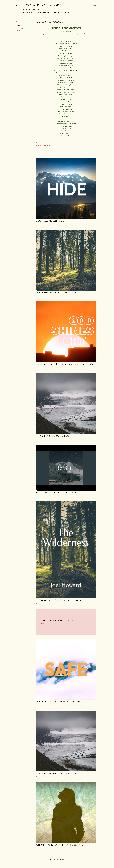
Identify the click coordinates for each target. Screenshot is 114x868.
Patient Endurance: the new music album (59, 845)
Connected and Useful (43, 5)
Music (31, 13)
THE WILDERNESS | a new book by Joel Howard (61, 600)
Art (35, 13)
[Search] (95, 5)
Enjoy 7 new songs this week (57, 620)
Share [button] (18, 21)
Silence (18, 31)
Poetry (25, 13)
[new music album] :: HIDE (50, 221)
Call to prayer (20, 28)
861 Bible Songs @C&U (61, 13)
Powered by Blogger (57, 860)
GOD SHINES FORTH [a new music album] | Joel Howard (65, 364)
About (49, 13)
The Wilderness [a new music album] (56, 293)
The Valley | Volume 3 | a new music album (59, 773)
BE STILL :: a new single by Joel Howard (57, 492)
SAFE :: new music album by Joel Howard (58, 702)
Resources (42, 13)
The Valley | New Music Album (52, 436)
